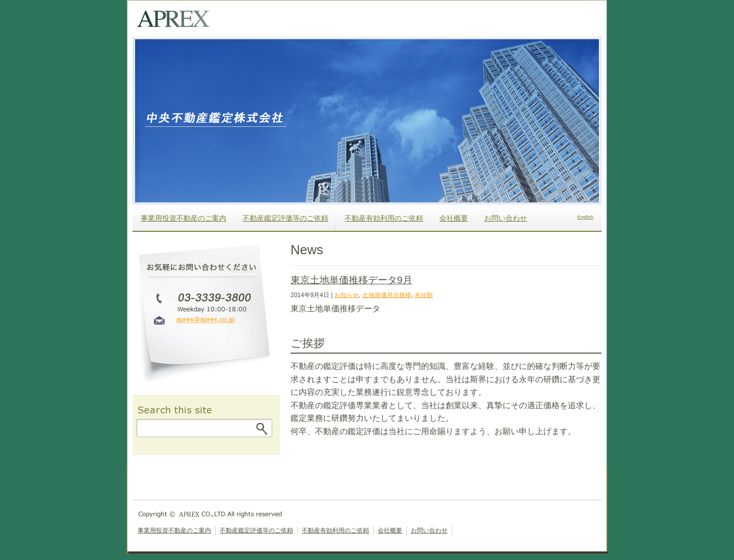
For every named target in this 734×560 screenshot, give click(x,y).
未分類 (424, 295)
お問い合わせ (506, 218)
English (585, 217)
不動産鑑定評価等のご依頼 (285, 218)
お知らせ (347, 295)
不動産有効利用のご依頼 (384, 218)
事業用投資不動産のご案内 (183, 218)
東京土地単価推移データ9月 (351, 280)
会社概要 (454, 218)
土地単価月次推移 (387, 295)
